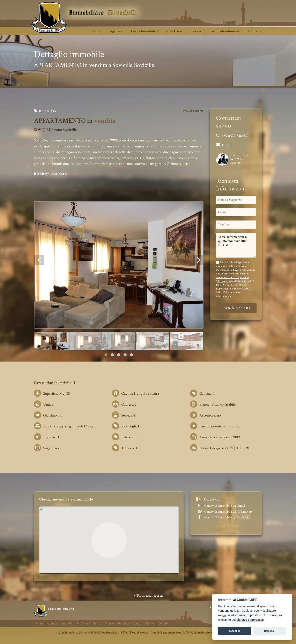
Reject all (270, 631)
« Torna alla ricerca (191, 111)
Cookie (163, 623)
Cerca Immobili (143, 31)
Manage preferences (250, 620)
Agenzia (116, 31)
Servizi (197, 31)
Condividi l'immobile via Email (225, 506)
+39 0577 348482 (234, 136)
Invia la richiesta (236, 308)
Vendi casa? (173, 31)
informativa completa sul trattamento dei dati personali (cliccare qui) (233, 277)
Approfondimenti (225, 31)
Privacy (150, 623)
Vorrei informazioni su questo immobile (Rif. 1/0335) (236, 245)
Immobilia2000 (203, 633)
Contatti (255, 31)
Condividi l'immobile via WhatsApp (228, 512)
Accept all (235, 631)
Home (96, 31)
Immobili (66, 623)
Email (227, 145)
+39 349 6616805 (237, 161)
